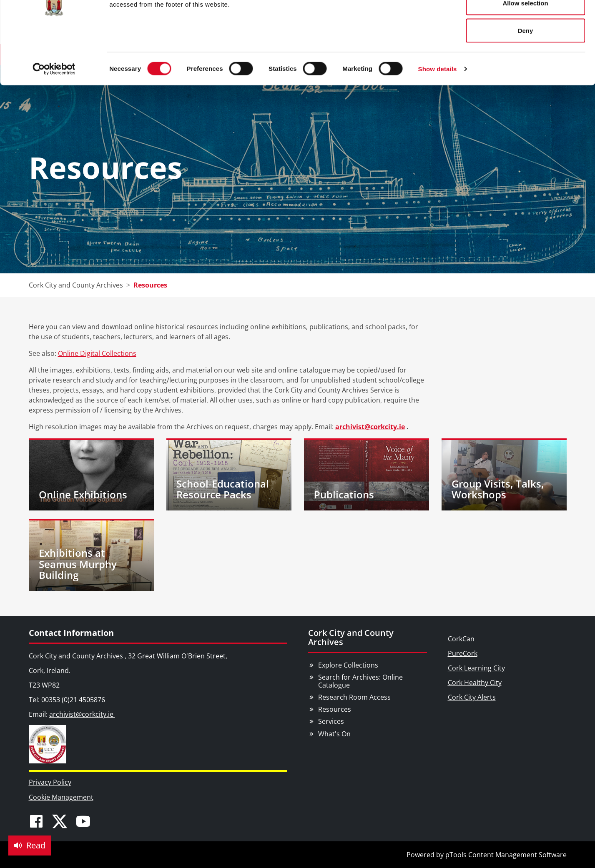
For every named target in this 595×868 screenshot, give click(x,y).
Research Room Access (354, 697)
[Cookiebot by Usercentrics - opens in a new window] (54, 115)
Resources (335, 709)
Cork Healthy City (475, 683)
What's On (334, 734)
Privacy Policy (50, 782)
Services (331, 721)
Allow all (526, 22)
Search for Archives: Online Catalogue (360, 681)
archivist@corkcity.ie (370, 427)
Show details (438, 115)
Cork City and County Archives (351, 637)
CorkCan (461, 639)
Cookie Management (61, 797)
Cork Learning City (476, 668)
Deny (526, 76)
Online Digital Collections (97, 353)
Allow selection (525, 49)
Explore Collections (348, 665)
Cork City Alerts (472, 697)
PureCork (463, 653)
